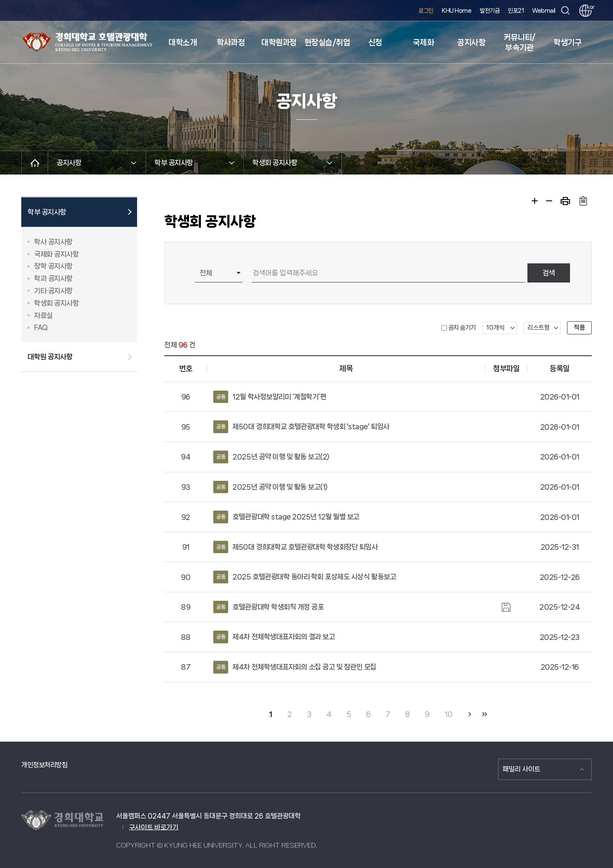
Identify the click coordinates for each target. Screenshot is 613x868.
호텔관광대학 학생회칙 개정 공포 (268, 607)
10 (448, 714)
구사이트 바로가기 (154, 827)
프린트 (565, 201)
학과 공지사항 (53, 278)
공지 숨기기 (462, 328)
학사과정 (231, 43)
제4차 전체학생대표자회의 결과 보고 (274, 637)
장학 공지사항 (53, 266)
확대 (535, 201)
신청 (375, 43)
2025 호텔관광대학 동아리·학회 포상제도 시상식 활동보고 (305, 577)
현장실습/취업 (327, 43)
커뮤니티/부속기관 (520, 43)
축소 (549, 201)
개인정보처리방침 (44, 765)
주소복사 (583, 201)
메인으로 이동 (35, 163)
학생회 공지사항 (56, 303)
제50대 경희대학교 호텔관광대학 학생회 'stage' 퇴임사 (301, 427)
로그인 (426, 11)
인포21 (516, 11)
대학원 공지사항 (50, 357)
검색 (549, 273)
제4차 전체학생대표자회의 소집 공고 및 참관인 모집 (295, 667)
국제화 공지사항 (56, 254)
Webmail (544, 11)
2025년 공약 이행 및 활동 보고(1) (271, 487)
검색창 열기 (565, 11)
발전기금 (490, 11)
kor (589, 7)
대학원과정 (279, 43)
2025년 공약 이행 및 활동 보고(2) (271, 457)
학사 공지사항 (53, 242)
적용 (579, 328)
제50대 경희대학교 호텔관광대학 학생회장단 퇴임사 (295, 547)
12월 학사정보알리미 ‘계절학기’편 (270, 397)
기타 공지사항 (53, 291)
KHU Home (457, 11)
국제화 (424, 43)
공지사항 (471, 43)
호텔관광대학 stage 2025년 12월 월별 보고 (286, 517)
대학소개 (183, 43)
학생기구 (567, 43)
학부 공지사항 (47, 212)
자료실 (43, 315)
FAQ (41, 327)
